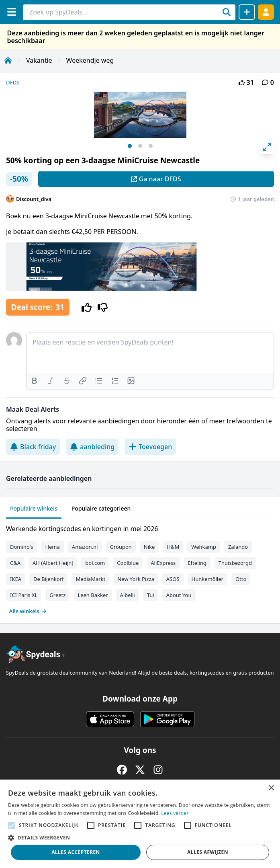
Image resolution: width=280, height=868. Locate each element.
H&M (173, 547)
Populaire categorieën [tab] (101, 508)
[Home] (8, 60)
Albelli (128, 595)
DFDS (13, 82)
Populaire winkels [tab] (34, 508)
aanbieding (92, 447)
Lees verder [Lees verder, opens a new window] (175, 813)
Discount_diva (34, 199)
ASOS (173, 579)
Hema (52, 547)
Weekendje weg (90, 60)
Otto (241, 579)
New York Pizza (136, 579)
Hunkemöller (207, 579)
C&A (15, 563)
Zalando (238, 547)
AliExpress (163, 563)
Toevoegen (150, 447)
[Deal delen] (247, 12)
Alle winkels (28, 611)
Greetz (57, 595)
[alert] (140, 824)
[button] (140, 837)
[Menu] (11, 12)
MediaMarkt (90, 579)
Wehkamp (204, 547)
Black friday (33, 447)
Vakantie (39, 60)
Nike (149, 547)
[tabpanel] (140, 568)
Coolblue (128, 563)
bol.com (95, 563)
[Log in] (266, 12)
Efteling (197, 563)
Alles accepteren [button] (76, 852)
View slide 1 (130, 146)
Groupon (121, 547)
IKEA (16, 579)
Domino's (21, 547)
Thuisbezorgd (235, 563)
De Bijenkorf (48, 579)
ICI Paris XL (24, 595)
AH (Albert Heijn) (53, 563)
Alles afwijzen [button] (208, 852)
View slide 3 (151, 146)
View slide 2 (140, 146)
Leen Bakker (93, 595)
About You (179, 595)
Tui (151, 595)
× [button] (271, 788)
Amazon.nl (85, 547)
